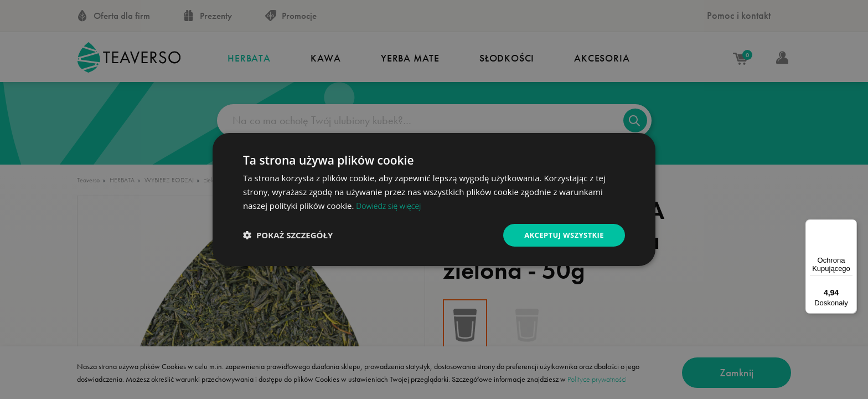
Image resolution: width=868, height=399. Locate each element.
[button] (288, 235)
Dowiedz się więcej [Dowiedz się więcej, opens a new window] (391, 204)
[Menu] (850, 226)
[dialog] (434, 199)
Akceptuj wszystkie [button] (561, 235)
